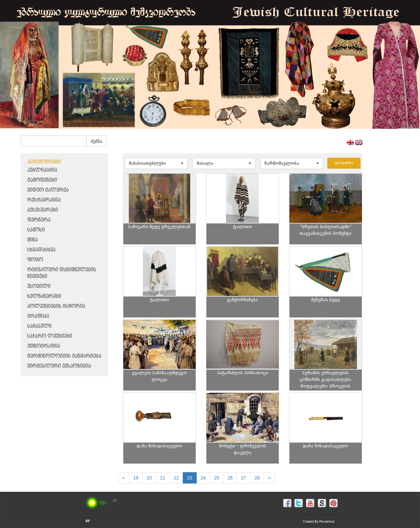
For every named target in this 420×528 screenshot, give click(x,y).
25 (217, 478)
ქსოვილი (39, 286)
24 (203, 478)
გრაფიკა (38, 316)
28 (257, 478)
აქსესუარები (43, 210)
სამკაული (39, 326)
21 (163, 478)
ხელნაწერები (44, 296)
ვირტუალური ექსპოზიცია (59, 366)
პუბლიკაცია (42, 170)
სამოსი (36, 230)
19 (136, 478)
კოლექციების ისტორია (56, 306)
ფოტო (35, 260)
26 (230, 478)
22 (176, 478)
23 (190, 478)
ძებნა (97, 141)
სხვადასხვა (41, 250)
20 (149, 478)
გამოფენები (42, 180)
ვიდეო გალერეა (48, 190)
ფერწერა (39, 220)
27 (244, 478)
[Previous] (124, 478)
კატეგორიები (44, 162)
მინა (33, 240)
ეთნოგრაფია (44, 346)
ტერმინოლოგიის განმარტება (64, 356)
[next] (269, 478)
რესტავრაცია (44, 200)
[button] (156, 163)
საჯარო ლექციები (50, 336)
